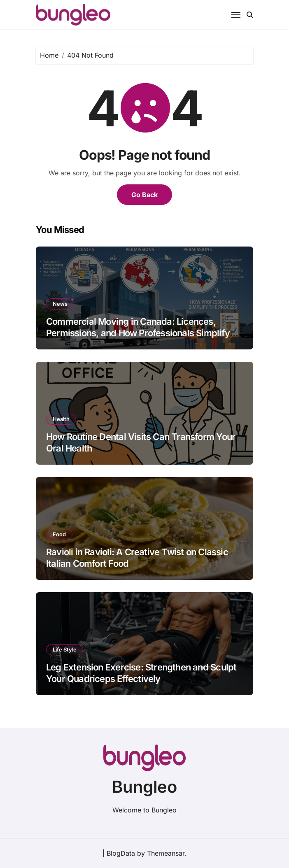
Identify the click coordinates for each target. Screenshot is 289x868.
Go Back (144, 195)
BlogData (121, 853)
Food (59, 534)
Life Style (65, 649)
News (60, 304)
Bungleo (144, 787)
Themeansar (166, 853)
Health (61, 419)
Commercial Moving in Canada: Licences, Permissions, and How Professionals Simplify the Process (138, 333)
